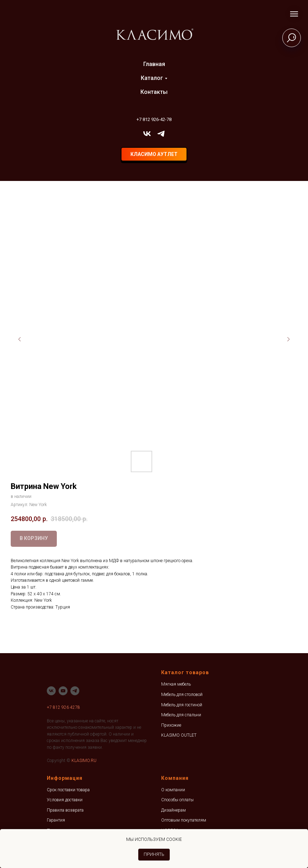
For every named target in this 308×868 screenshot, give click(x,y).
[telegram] (161, 134)
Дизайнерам (173, 810)
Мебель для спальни (181, 715)
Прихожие (171, 725)
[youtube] (63, 691)
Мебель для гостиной (182, 705)
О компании (173, 790)
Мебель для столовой (182, 695)
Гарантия (56, 820)
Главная (154, 64)
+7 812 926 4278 (63, 707)
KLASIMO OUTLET (179, 735)
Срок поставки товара (68, 790)
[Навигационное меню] (294, 14)
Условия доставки (65, 800)
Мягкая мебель (176, 684)
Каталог (152, 78)
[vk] (147, 134)
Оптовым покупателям (184, 820)
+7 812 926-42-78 (154, 119)
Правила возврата (65, 810)
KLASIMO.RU (84, 761)
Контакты (154, 92)
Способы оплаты (177, 800)
